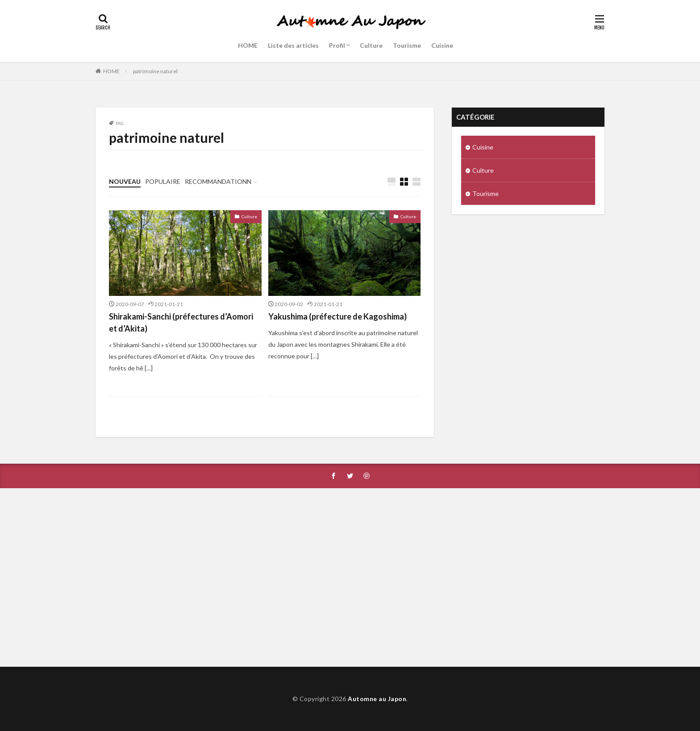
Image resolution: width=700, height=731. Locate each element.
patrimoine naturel (155, 71)
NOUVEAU (125, 181)
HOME (248, 45)
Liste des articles (293, 45)
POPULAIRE (163, 181)
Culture (371, 45)
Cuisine (442, 45)
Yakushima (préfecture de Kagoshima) (337, 316)
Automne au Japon (377, 699)
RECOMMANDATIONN (218, 181)
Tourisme (407, 45)
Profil (337, 45)
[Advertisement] (350, 577)
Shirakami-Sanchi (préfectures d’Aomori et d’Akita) (181, 322)
